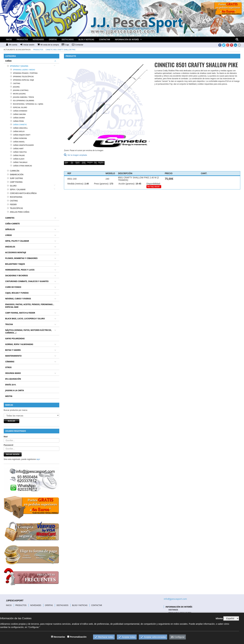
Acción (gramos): (127, 184)
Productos (38, 50)
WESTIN (9, 396)
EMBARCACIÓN (15, 175)
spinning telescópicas (22, 76)
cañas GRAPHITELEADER (22, 145)
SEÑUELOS (10, 229)
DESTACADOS (68, 40)
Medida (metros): (76, 184)
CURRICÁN (13, 171)
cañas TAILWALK (19, 162)
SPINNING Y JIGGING (18, 66)
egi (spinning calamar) (22, 100)
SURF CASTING (15, 178)
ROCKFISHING (15, 197)
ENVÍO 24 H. (11, 385)
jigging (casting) (19, 90)
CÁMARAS (10, 362)
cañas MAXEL (17, 142)
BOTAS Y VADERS (13, 350)
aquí (38, 459)
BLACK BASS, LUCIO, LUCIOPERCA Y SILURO (25, 319)
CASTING (12, 201)
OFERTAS (53, 40)
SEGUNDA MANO (13, 373)
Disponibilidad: (154, 184)
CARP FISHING (15, 182)
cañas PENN (17, 121)
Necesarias (59, 637)
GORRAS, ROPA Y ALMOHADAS (19, 344)
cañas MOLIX (17, 131)
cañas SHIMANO (19, 111)
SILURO (12, 186)
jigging (15, 87)
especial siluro (19, 107)
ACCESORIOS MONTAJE (16, 252)
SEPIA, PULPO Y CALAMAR (17, 241)
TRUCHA (9, 324)
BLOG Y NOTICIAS (86, 40)
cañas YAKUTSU (18, 152)
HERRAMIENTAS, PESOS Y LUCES (20, 270)
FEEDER (12, 204)
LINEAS (9, 235)
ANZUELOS (10, 247)
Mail (6, 437)
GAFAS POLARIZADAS (15, 339)
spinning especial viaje (22, 80)
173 (111, 184)
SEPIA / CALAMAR (16, 189)
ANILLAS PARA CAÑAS (18, 212)
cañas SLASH (17, 159)
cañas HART (17, 148)
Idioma (219, 618)
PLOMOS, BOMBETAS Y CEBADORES (21, 258)
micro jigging (18, 94)
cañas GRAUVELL (19, 128)
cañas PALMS (17, 155)
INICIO (9, 40)
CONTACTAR (104, 40)
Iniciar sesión (13, 454)
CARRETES (10, 218)
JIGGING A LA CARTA (15, 390)
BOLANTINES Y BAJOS (15, 264)
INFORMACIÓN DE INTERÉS (127, 40)
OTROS (8, 367)
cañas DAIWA (17, 118)
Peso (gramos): (101, 184)
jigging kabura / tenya (22, 97)
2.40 (87, 184)
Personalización (78, 637)
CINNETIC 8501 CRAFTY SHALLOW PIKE (61, 50)
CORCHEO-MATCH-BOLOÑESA (22, 193)
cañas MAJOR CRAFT (20, 135)
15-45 (138, 184)
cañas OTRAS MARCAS (21, 166)
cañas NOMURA (18, 138)
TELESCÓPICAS (15, 208)
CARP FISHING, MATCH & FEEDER (20, 313)
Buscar (11, 421)
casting (15, 83)
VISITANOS (173, 610)
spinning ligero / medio (23, 70)
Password (8, 445)
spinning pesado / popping (24, 73)
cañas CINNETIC (18, 124)
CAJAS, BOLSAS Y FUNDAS (17, 293)
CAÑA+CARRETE (13, 224)
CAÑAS (8, 61)
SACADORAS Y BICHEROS (17, 276)
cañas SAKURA (18, 114)
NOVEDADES (38, 40)
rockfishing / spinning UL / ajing (27, 104)
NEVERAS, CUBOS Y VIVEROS (18, 299)
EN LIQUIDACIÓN (13, 379)
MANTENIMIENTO (13, 356)
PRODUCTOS (22, 40)
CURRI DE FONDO (13, 287)
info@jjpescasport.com (175, 599)
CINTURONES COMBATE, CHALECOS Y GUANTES (27, 281)
